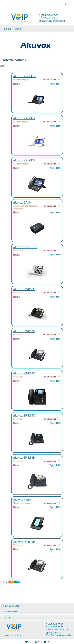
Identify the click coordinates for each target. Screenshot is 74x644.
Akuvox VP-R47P (24, 160)
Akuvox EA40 (22, 202)
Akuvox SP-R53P (24, 458)
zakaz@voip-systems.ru (52, 21)
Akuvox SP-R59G (24, 331)
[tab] (9, 5)
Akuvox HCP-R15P (25, 247)
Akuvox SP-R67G (24, 289)
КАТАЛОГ (6, 617)
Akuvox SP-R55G (24, 415)
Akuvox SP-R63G (24, 373)
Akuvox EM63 (22, 500)
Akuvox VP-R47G (24, 76)
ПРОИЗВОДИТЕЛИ (11, 612)
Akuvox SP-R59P (24, 542)
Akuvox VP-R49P (24, 118)
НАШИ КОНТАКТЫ (11, 606)
